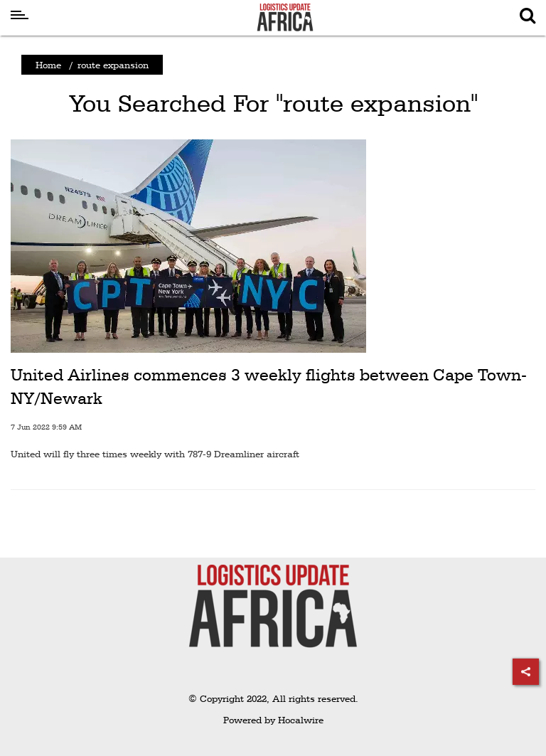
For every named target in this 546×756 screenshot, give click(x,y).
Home (48, 65)
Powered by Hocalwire (273, 720)
